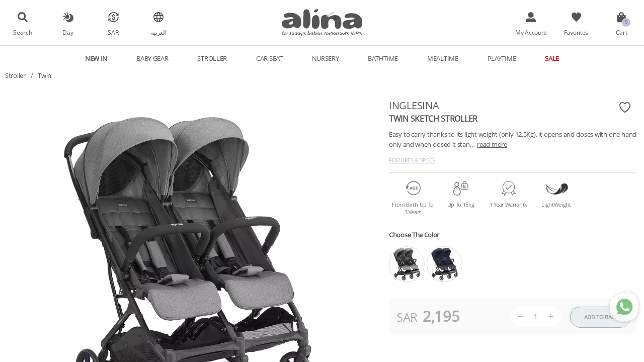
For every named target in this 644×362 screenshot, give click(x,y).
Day (68, 32)
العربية (159, 32)
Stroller (212, 58)
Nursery (326, 58)
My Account (531, 32)
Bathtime (383, 58)
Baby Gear (152, 58)
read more (492, 144)
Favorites (576, 32)
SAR (113, 32)
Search (22, 32)
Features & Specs (412, 160)
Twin (45, 75)
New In (96, 58)
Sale (552, 58)
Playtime (502, 58)
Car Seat (269, 58)
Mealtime (443, 58)
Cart (622, 32)
